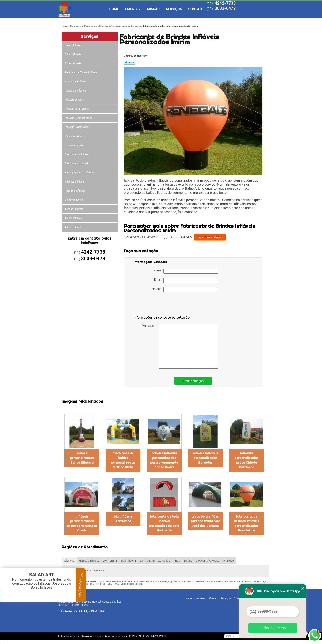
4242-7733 (225, 3)
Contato (196, 9)
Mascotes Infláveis (76, 136)
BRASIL (188, 561)
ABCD (177, 561)
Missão (153, 9)
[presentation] (160, 305)
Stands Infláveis (74, 200)
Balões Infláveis (74, 45)
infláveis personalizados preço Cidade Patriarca (247, 460)
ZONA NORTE (128, 561)
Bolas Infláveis (73, 63)
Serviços (174, 9)
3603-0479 (225, 8)
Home (114, 9)
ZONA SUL (164, 561)
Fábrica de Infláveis (76, 82)
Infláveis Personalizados (79, 118)
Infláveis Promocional (77, 127)
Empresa (133, 9)
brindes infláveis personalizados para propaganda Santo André (164, 460)
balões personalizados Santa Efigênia (82, 458)
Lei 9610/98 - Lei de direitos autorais (125, 584)
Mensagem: (180, 346)
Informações (81, 585)
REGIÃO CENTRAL (89, 561)
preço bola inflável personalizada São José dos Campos (205, 521)
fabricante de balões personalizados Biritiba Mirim (123, 460)
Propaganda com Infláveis (80, 173)
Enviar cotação (193, 381)
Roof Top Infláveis (75, 191)
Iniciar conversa (273, 628)
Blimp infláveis (73, 54)
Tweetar (130, 62)
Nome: (186, 271)
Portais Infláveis (74, 145)
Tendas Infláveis (74, 209)
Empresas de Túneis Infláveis (82, 73)
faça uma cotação (210, 237)
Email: (186, 280)
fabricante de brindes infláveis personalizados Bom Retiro (247, 523)
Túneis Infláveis (74, 227)
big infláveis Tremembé (123, 519)
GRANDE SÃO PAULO (208, 561)
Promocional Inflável (77, 163)
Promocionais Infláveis (78, 154)
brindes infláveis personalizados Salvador (205, 458)
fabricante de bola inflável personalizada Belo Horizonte (164, 523)
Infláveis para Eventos (77, 109)
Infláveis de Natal (75, 100)
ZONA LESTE (110, 561)
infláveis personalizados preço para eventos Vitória (82, 523)
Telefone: (184, 290)
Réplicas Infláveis (75, 182)
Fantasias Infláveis (76, 91)
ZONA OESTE (147, 561)
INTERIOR (228, 561)
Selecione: (69, 561)
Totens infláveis (74, 218)
